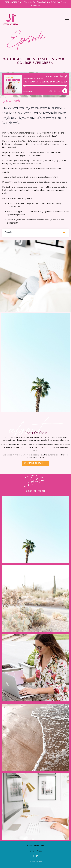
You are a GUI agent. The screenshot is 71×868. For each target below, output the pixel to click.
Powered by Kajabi (35, 862)
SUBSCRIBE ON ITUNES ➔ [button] (35, 463)
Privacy (39, 851)
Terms (32, 851)
